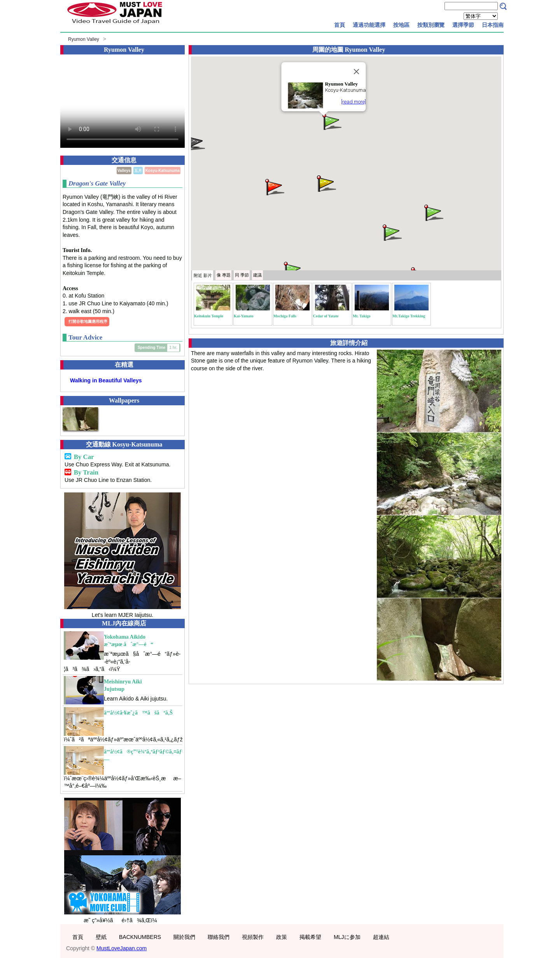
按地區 (401, 25)
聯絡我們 (219, 937)
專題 (224, 275)
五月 (138, 171)
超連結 (381, 937)
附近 (203, 275)
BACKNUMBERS (140, 937)
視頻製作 (253, 937)
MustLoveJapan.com (122, 948)
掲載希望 (310, 937)
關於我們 (184, 937)
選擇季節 (463, 25)
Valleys (124, 171)
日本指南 (493, 25)
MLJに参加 (347, 937)
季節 (242, 275)
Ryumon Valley (84, 39)
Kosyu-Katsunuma (163, 171)
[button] (331, 121)
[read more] (353, 102)
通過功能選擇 (369, 25)
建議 (257, 275)
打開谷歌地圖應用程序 (88, 321)
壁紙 (101, 937)
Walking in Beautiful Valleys (106, 380)
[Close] (357, 72)
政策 (282, 937)
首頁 (339, 25)
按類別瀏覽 (431, 25)
